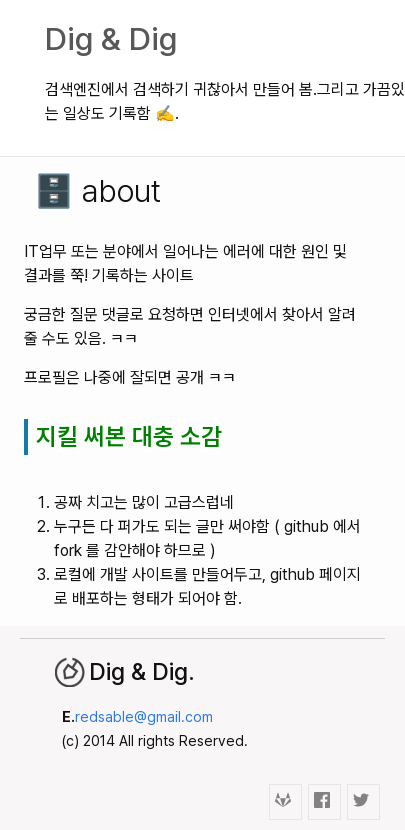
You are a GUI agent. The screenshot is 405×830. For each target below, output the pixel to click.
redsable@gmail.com (144, 716)
